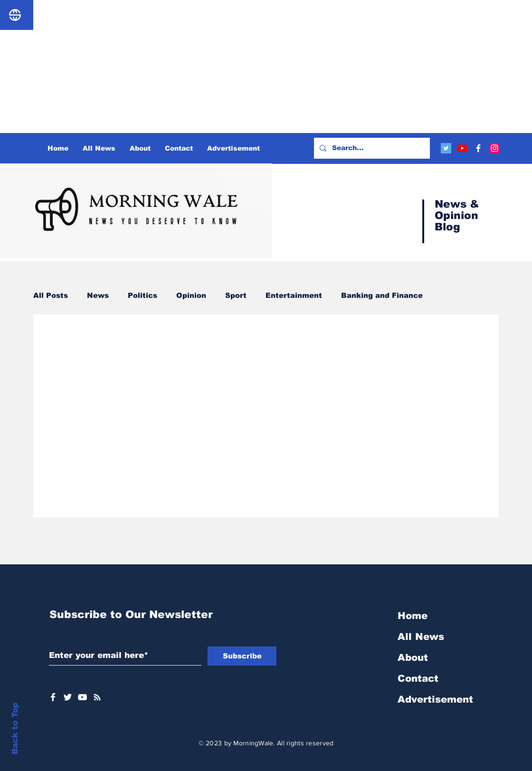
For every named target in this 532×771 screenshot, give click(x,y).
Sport (236, 295)
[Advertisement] (266, 67)
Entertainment (294, 295)
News (98, 295)
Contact (418, 678)
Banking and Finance (382, 295)
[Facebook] (478, 148)
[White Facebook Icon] (53, 697)
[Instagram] (494, 148)
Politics (142, 295)
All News (421, 637)
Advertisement (435, 699)
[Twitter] (446, 148)
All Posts (51, 295)
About (413, 657)
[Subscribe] (242, 656)
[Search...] (371, 148)
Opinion (191, 295)
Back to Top (15, 728)
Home (413, 616)
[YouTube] (462, 148)
